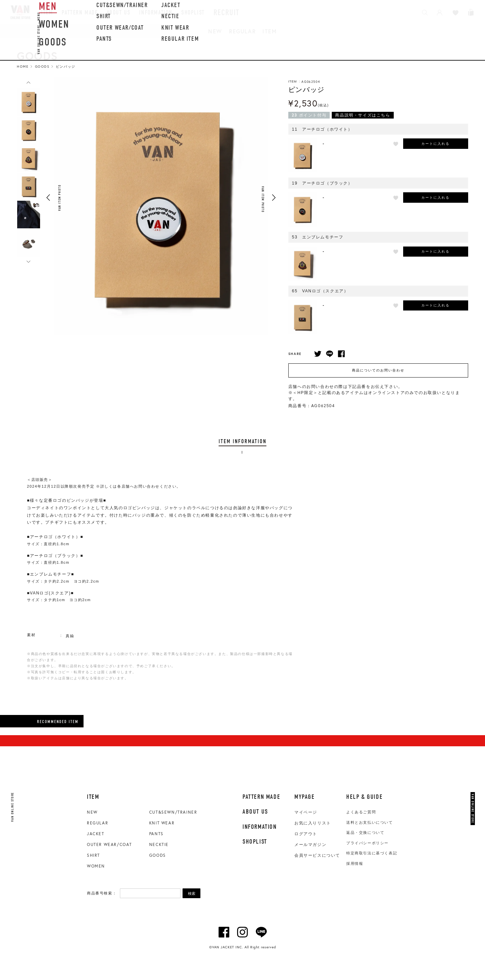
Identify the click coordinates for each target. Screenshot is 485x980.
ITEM (269, 31)
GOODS (158, 855)
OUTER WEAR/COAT (109, 844)
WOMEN (96, 866)
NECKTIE (159, 844)
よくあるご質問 (361, 812)
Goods (42, 67)
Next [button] (274, 198)
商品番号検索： (102, 893)
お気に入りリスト (313, 823)
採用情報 (355, 863)
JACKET (96, 834)
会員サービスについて (317, 855)
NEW (215, 31)
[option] (29, 102)
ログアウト (306, 834)
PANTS (156, 834)
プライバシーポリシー (367, 843)
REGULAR (242, 31)
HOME (23, 67)
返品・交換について (365, 832)
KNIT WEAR (162, 823)
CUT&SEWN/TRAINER (173, 812)
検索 (192, 893)
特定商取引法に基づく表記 (372, 853)
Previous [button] (48, 198)
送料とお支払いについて (370, 822)
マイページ (306, 812)
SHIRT (93, 855)
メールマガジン (310, 845)
